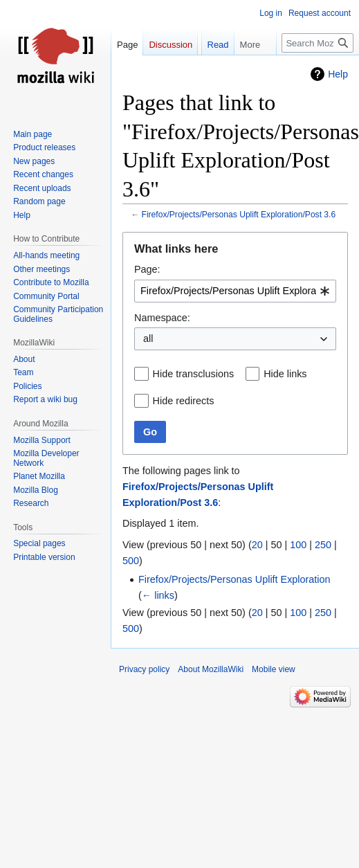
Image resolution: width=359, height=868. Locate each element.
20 (257, 545)
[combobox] (235, 291)
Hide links (285, 374)
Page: (147, 269)
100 (298, 545)
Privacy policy (144, 669)
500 (131, 561)
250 (323, 545)
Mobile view (274, 669)
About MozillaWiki (211, 669)
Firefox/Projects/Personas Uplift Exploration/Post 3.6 (239, 215)
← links (158, 595)
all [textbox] (148, 338)
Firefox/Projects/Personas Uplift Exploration (234, 579)
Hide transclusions (194, 374)
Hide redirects (184, 401)
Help (338, 74)
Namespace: (162, 318)
